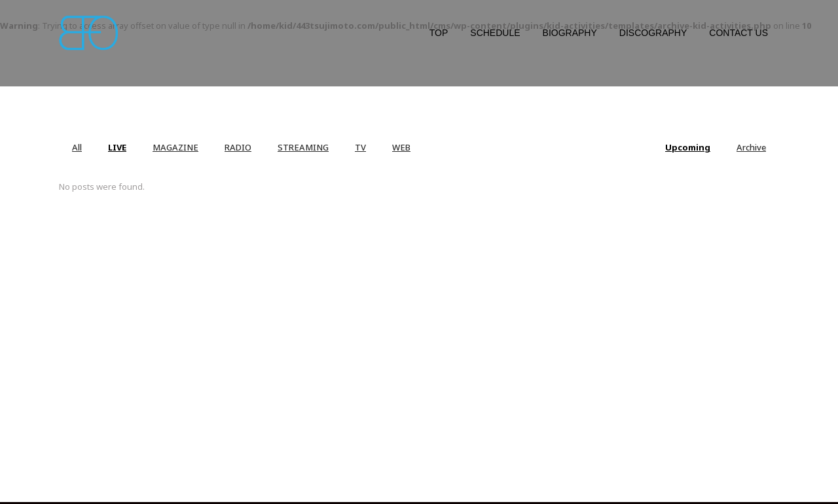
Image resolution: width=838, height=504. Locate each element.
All (77, 147)
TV (360, 147)
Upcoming (688, 147)
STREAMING (303, 147)
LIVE (117, 147)
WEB (401, 147)
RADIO (238, 147)
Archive (751, 147)
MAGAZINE (175, 147)
